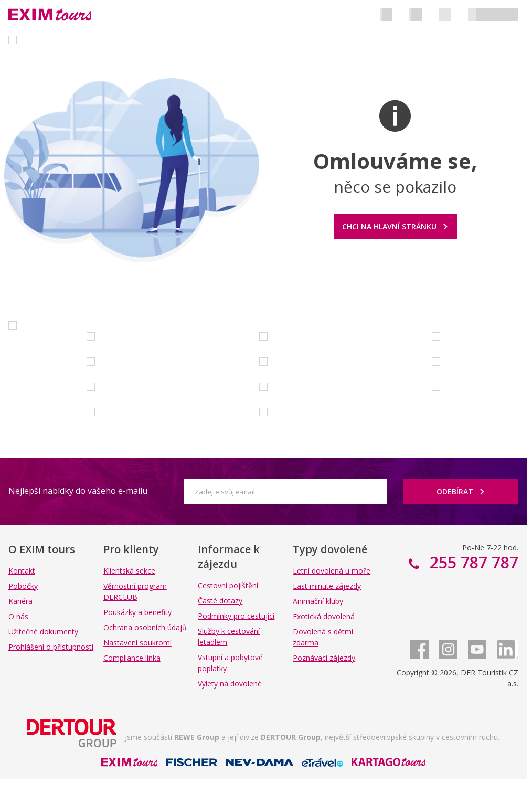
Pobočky (23, 586)
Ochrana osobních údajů (145, 627)
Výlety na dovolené (230, 684)
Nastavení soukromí (137, 643)
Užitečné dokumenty (43, 632)
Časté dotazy (220, 601)
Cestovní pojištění (228, 585)
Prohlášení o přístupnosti (51, 647)
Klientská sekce (129, 571)
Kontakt (22, 571)
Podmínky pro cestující (236, 616)
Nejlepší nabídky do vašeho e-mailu (78, 491)
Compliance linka (132, 658)
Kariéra (20, 601)
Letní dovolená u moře (332, 571)
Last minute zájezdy (327, 586)
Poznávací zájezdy (324, 658)
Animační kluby (318, 601)
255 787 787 (472, 562)
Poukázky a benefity (137, 612)
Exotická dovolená (324, 616)
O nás (18, 616)
